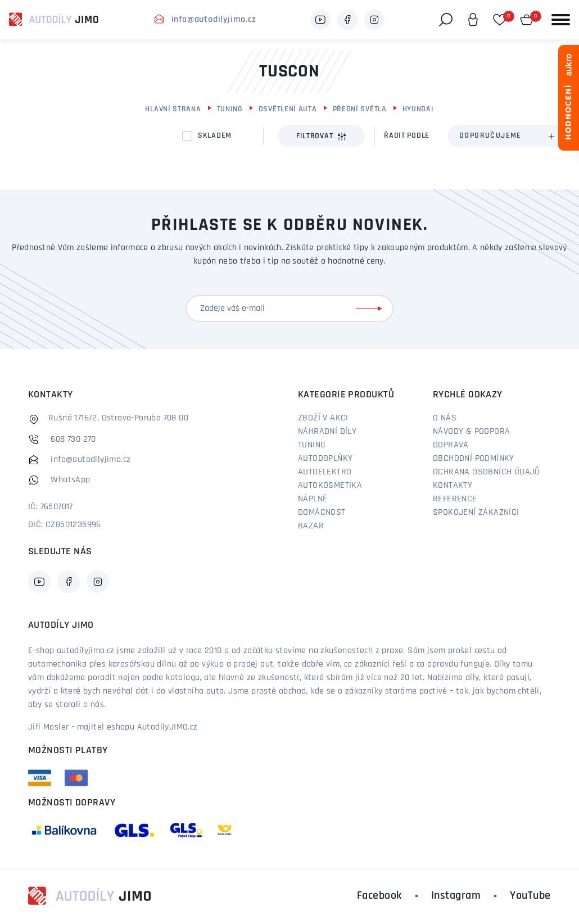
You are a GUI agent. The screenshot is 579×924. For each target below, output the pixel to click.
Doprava (451, 445)
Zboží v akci (323, 418)
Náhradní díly (327, 432)
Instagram (456, 896)
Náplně (313, 499)
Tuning (230, 109)
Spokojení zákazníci (476, 513)
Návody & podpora (471, 432)
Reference (455, 499)
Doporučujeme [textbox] (490, 136)
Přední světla (360, 109)
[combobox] (506, 136)
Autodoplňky (325, 459)
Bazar (311, 526)
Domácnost (322, 513)
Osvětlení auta (288, 109)
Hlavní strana (173, 109)
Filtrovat (321, 137)
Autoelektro (325, 472)
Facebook (379, 896)
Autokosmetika (330, 486)
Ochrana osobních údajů (487, 472)
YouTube (530, 896)
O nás (445, 418)
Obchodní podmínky (474, 459)
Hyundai (418, 109)
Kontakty (453, 486)
